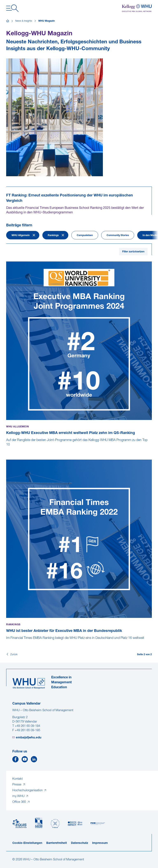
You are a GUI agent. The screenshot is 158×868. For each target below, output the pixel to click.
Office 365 (20, 802)
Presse (17, 785)
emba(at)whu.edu (29, 738)
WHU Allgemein (21, 235)
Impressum (100, 843)
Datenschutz (80, 843)
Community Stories (118, 235)
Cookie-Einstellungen (27, 843)
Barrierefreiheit (57, 843)
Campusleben (85, 235)
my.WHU (19, 796)
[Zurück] (12, 655)
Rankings (53, 235)
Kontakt (17, 779)
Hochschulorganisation (28, 791)
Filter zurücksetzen (133, 252)
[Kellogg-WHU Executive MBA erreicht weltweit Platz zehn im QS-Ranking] (7, 449)
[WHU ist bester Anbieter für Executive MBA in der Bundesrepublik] (7, 642)
